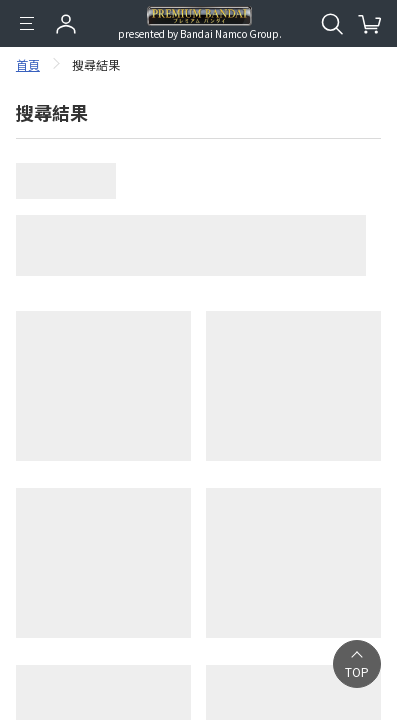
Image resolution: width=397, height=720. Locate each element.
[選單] (27, 24)
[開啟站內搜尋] (332, 24)
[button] (357, 664)
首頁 (28, 64)
